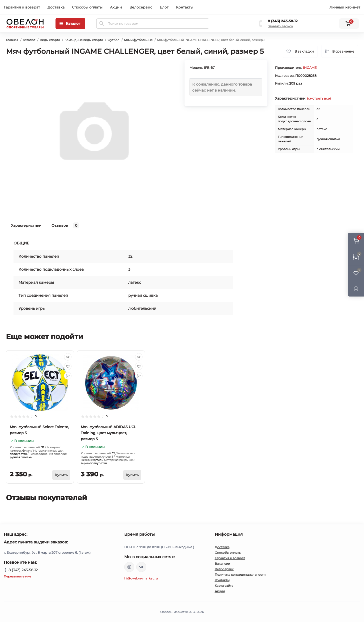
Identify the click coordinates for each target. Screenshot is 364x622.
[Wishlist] (68, 366)
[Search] (102, 24)
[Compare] (68, 376)
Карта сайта (224, 586)
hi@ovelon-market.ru (141, 578)
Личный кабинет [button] (345, 7)
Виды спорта (50, 40)
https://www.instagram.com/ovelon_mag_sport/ (129, 567)
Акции (116, 7)
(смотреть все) (319, 98)
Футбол (113, 40)
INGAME (310, 68)
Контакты (185, 7)
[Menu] (70, 24)
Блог (164, 7)
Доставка (56, 7)
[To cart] (61, 475)
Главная (12, 40)
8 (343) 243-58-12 (283, 21)
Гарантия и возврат (22, 7)
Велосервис (141, 7)
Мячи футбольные (138, 40)
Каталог (29, 40)
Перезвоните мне (17, 576)
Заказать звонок (280, 26)
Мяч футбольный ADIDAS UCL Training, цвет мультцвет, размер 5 (108, 433)
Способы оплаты (87, 7)
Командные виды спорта (84, 40)
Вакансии (222, 564)
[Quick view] (68, 357)
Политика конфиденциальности (240, 575)
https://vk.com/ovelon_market (141, 567)
